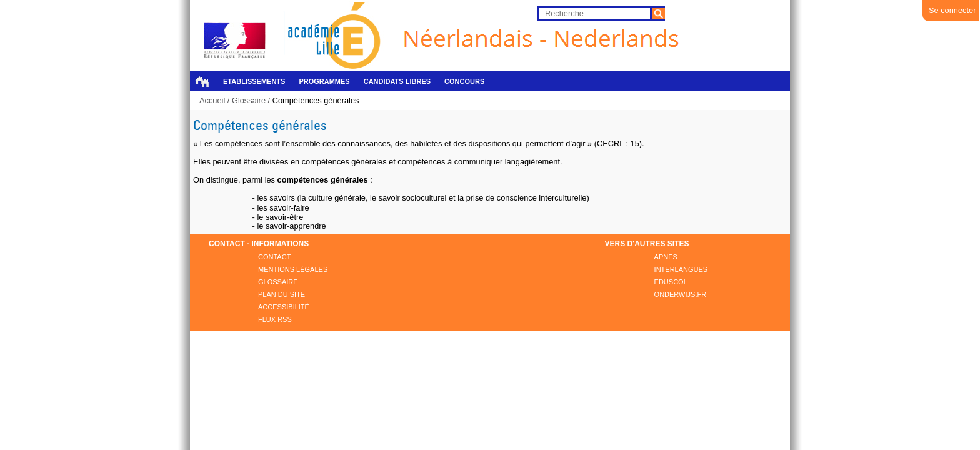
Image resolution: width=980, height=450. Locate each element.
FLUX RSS (275, 319)
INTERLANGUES (681, 269)
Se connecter (952, 10)
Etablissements (254, 81)
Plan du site (282, 294)
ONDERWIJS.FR (681, 294)
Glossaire (249, 100)
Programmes (324, 81)
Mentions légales (293, 269)
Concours (464, 81)
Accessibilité (284, 307)
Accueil (202, 81)
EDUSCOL (671, 282)
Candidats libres (397, 81)
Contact (274, 257)
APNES (666, 257)
